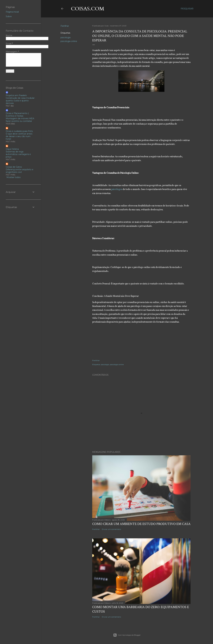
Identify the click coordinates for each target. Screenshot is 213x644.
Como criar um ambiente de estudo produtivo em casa (141, 524)
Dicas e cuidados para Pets (19, 131)
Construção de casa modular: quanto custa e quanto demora (20, 101)
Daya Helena (12, 149)
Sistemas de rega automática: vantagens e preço (18, 154)
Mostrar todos (13, 177)
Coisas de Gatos (14, 167)
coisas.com (88, 9)
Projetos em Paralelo (16, 95)
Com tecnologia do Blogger (127, 635)
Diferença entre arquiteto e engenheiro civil (20, 171)
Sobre (9, 16)
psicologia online (69, 41)
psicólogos (117, 189)
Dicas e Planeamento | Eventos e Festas (17, 115)
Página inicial (12, 12)
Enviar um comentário (111, 529)
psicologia (65, 37)
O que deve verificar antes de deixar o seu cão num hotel (19, 136)
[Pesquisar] (187, 9)
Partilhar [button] (65, 26)
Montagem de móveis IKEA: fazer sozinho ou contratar (20, 120)
